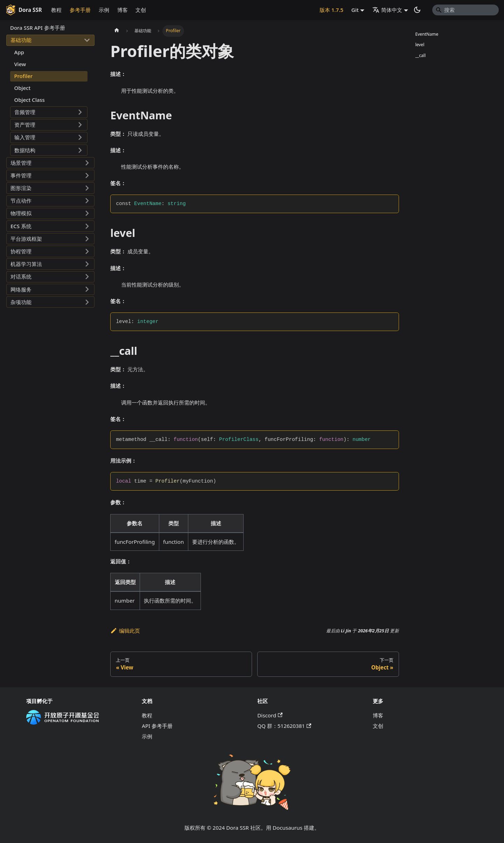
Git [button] (355, 10)
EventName (427, 34)
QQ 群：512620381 (284, 726)
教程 (56, 10)
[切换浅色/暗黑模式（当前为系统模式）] (417, 10)
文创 (141, 10)
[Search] (465, 10)
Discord (270, 715)
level (420, 45)
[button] (50, 40)
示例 (104, 10)
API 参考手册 (157, 726)
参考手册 (80, 10)
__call (420, 55)
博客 (122, 10)
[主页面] (117, 31)
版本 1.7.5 (331, 10)
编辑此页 (125, 631)
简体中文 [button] (387, 10)
